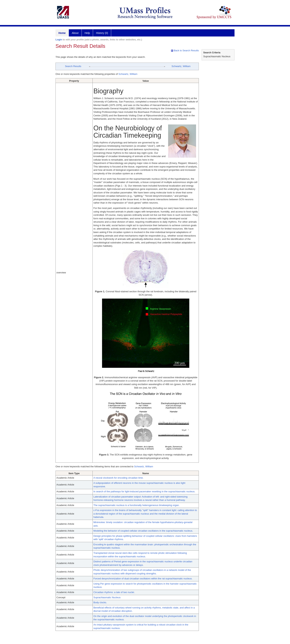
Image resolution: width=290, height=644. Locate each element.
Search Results (73, 66)
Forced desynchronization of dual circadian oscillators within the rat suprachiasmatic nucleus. (143, 579)
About (75, 33)
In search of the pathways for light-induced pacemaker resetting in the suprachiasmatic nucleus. (144, 491)
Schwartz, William (181, 66)
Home (62, 33)
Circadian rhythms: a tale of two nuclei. (114, 592)
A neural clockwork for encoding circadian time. (118, 478)
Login (59, 40)
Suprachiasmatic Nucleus (107, 597)
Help (87, 33)
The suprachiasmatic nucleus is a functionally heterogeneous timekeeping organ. (136, 505)
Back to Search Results (185, 50)
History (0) (102, 33)
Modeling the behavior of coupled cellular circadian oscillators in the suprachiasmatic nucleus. (143, 531)
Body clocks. (100, 602)
